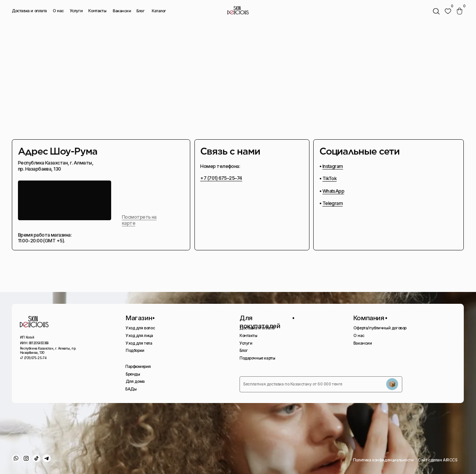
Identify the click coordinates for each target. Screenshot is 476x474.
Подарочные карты (257, 358)
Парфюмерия (138, 367)
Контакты (97, 11)
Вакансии (122, 11)
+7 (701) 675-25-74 (33, 358)
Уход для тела (139, 343)
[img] (448, 11)
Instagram (333, 166)
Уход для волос (140, 328)
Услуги (76, 11)
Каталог (159, 11)
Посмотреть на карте (139, 220)
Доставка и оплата (29, 11)
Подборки (135, 351)
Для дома (135, 381)
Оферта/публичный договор (380, 328)
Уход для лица (139, 336)
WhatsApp (334, 191)
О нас (58, 11)
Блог (141, 11)
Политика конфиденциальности (383, 460)
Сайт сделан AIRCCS (438, 460)
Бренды (133, 374)
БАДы (131, 389)
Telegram (333, 203)
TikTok (330, 178)
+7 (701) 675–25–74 (221, 178)
